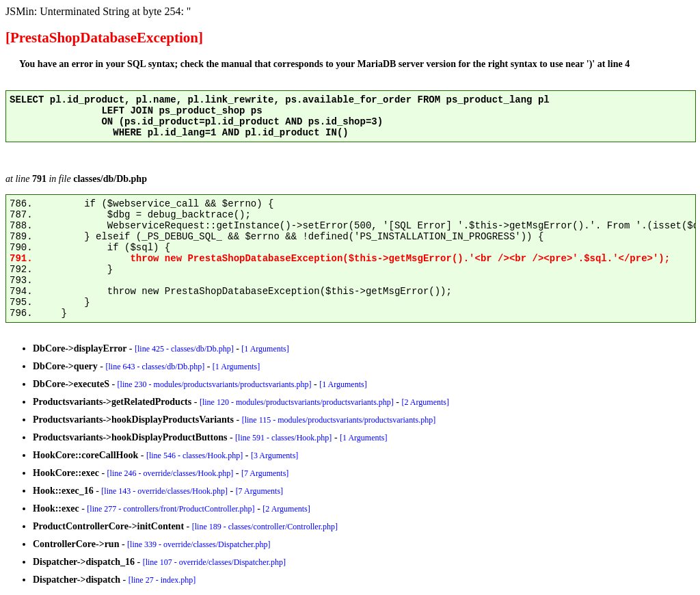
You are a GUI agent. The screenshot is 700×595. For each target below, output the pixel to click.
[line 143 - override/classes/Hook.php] (164, 491)
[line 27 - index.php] (162, 580)
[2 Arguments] (426, 402)
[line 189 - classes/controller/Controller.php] (265, 527)
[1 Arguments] (265, 349)
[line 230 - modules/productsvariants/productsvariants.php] (215, 384)
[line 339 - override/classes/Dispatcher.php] (199, 544)
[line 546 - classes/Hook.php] (194, 455)
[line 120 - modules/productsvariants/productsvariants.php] (297, 402)
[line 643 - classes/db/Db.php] (156, 367)
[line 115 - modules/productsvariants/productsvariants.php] (339, 420)
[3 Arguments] (274, 455)
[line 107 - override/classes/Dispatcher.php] (214, 562)
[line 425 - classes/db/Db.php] (184, 349)
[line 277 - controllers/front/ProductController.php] (171, 509)
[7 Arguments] (265, 473)
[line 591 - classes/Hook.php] (283, 438)
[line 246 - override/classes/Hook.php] (171, 473)
